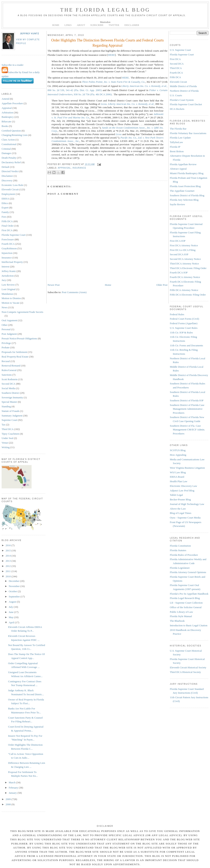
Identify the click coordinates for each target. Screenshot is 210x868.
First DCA (7, 230)
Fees (4, 217)
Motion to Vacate (10, 303)
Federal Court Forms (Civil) (184, 319)
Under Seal (7, 438)
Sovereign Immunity (12, 397)
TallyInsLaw (176, 142)
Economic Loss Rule (12, 185)
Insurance (7, 258)
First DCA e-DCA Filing (183, 250)
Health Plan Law (179, 481)
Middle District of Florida (183, 86)
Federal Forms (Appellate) (184, 323)
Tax (3, 425)
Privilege (6, 343)
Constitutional (9, 144)
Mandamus (7, 294)
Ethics (5, 203)
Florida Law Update (180, 138)
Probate (6, 347)
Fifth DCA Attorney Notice (184, 290)
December (14, 581)
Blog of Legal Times (181, 513)
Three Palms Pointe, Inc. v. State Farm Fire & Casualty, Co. (114, 82)
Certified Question (11, 131)
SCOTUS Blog (178, 450)
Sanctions (7, 375)
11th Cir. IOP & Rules (181, 332)
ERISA (5, 199)
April (12, 622)
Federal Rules (177, 314)
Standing (6, 406)
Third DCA (8, 429)
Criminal (6, 149)
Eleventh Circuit (10, 189)
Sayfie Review (177, 204)
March (12, 782)
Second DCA (8, 384)
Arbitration (7, 112)
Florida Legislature (180, 568)
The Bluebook (177, 621)
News (5, 307)
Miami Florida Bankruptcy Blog (187, 173)
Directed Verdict (10, 171)
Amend (5, 99)
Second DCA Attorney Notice (185, 259)
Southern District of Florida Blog (187, 195)
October (13, 591)
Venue (5, 443)
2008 (8, 804)
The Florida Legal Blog (105, 10)
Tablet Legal (176, 495)
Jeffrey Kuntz (30, 34)
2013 (8, 561)
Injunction (7, 253)
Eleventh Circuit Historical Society (188, 667)
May (11, 617)
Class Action (8, 140)
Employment (8, 194)
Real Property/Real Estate (15, 357)
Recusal (6, 361)
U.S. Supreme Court (180, 50)
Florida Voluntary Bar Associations (188, 133)
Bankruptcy (8, 117)
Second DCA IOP (179, 254)
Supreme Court (9, 420)
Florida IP (175, 147)
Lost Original (9, 289)
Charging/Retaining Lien (14, 135)
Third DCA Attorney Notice (184, 264)
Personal (6, 329)
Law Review (8, 285)
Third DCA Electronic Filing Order (188, 268)
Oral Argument (9, 320)
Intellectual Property (12, 262)
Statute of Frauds (10, 411)
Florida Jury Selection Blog (184, 200)
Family (5, 212)
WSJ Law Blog (178, 472)
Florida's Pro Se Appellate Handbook (189, 594)
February (14, 788)
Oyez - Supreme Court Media (185, 518)
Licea (104, 104)
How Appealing (178, 455)
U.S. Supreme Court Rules (184, 328)
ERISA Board (177, 477)
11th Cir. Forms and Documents (186, 345)
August (13, 602)
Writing (6, 447)
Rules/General (9, 370)
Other (5, 325)
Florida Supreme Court (14, 235)
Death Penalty (9, 158)
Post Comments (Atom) (74, 292)
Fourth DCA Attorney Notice (185, 277)
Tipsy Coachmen (10, 434)
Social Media (8, 388)
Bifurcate (6, 121)
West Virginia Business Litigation (187, 468)
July (11, 607)
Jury (4, 280)
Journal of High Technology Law (187, 504)
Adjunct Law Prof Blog (182, 490)
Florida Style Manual (181, 616)
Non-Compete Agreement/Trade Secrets (22, 312)
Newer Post (54, 285)
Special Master (9, 402)
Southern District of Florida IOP (187, 400)
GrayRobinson (9, 248)
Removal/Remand (11, 366)
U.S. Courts (176, 95)
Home (108, 285)
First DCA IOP (178, 241)
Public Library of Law (181, 612)
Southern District (10, 393)
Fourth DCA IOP (179, 272)
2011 (8, 571)
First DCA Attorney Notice (184, 245)
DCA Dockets (177, 109)
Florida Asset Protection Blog (185, 186)
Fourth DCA (8, 244)
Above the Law (178, 509)
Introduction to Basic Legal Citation (189, 625)
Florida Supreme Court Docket (186, 104)
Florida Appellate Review (183, 164)
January (13, 793)
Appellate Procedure (12, 103)
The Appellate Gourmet (182, 191)
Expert (5, 208)
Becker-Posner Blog (180, 499)
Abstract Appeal (178, 169)
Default (5, 167)
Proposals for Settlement (14, 352)
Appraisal (7, 108)
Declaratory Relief (11, 162)
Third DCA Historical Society (185, 672)
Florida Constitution (180, 546)
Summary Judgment (12, 416)
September (15, 597)
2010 (8, 576)
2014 (8, 556)
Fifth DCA (7, 221)
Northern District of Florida (184, 91)
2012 (8, 566)
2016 (8, 545)
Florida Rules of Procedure (184, 555)
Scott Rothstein (10, 379)
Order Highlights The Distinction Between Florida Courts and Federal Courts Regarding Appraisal (108, 43)
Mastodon (105, 22)
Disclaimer (7, 176)
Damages (6, 153)
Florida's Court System (182, 100)
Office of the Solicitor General (186, 607)
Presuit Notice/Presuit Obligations (19, 338)
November (15, 586)
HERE (111, 55)
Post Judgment (9, 334)
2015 (8, 550)
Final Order (8, 226)
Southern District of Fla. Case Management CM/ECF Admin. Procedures (187, 430)
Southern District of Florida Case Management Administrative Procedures (187, 409)
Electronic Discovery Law (183, 486)
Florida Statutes (178, 550)
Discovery (7, 180)
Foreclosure (8, 239)
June (11, 612)
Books (5, 126)
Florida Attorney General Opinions (188, 572)
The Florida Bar (178, 129)
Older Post (162, 285)
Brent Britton (177, 151)
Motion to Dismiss (11, 298)
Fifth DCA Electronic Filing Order (188, 295)
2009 (8, 799)
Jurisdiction (8, 276)
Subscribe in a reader (12, 65)
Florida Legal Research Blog (185, 598)
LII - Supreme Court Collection (186, 603)
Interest (5, 267)
